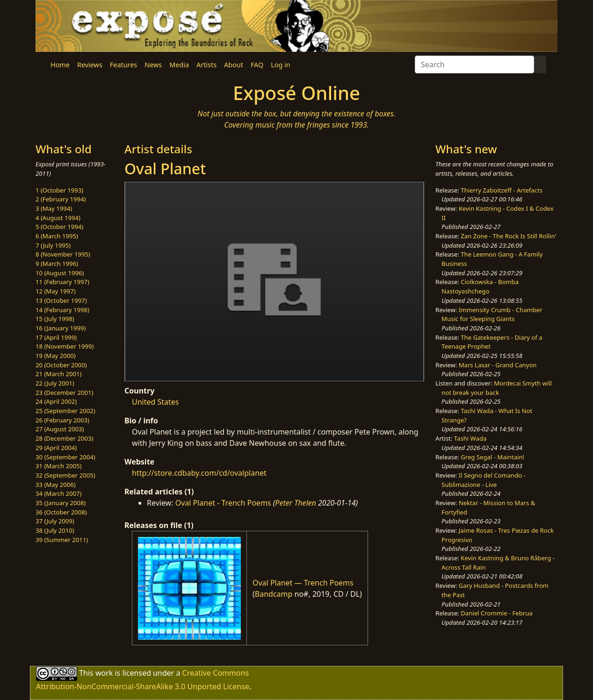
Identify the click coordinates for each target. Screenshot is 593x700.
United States (155, 402)
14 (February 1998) (62, 310)
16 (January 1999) (61, 328)
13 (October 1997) (61, 300)
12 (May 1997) (56, 291)
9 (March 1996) (57, 264)
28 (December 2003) (64, 438)
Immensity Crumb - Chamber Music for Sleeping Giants (492, 314)
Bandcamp (274, 594)
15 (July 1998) (55, 319)
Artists (206, 65)
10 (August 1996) (60, 273)
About (234, 65)
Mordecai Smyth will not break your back (497, 388)
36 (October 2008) (61, 512)
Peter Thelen (296, 503)
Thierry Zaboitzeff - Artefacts (502, 190)
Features (123, 65)
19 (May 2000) (56, 356)
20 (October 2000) (61, 365)
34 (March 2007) (58, 493)
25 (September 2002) (65, 411)
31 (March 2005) (58, 466)
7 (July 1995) (53, 245)
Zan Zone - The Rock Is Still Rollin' (508, 236)
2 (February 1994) (61, 199)
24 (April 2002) (56, 401)
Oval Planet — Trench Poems (303, 583)
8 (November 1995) (63, 254)
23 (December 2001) (64, 393)
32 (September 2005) (65, 475)
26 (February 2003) (62, 420)
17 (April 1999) (56, 337)
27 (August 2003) (60, 429)
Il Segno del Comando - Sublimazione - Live (484, 480)
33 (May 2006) (56, 485)
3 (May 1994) (54, 208)
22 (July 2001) (55, 383)
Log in (280, 65)
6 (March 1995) (57, 236)
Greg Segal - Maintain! (492, 457)
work (104, 673)
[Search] (474, 64)
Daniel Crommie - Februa (496, 613)
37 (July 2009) (55, 521)
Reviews (90, 65)
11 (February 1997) (62, 282)
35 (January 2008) (61, 503)
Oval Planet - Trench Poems (223, 503)
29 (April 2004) (56, 448)
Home (60, 65)
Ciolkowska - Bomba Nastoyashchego (480, 286)
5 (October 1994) (59, 227)
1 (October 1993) (59, 190)
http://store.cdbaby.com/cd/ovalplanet (199, 473)
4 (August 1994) (58, 218)
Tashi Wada (470, 438)
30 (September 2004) (65, 457)
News (153, 65)
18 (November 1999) (65, 346)
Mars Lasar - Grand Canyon (498, 365)
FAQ (257, 65)
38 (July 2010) (55, 530)
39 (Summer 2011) (62, 540)
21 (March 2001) (58, 374)
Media (179, 65)
